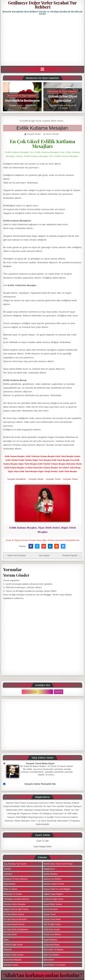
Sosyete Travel (70, 479)
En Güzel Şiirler (10, 934)
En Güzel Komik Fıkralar (14, 924)
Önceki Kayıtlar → (71, 555)
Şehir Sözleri (49, 960)
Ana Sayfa (44, 555)
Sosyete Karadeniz (17, 479)
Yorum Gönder (52, 134)
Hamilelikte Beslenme (22, 101)
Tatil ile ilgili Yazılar (52, 924)
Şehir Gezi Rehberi (51, 955)
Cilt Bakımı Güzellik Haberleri (16, 899)
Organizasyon (49, 869)
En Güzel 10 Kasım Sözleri (33, 766)
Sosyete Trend (53, 479)
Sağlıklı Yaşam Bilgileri (53, 894)
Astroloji (7, 869)
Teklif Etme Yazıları (52, 929)
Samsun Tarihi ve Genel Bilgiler (57, 889)
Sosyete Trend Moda (52, 919)
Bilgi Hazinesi (10, 884)
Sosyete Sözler (16, 105)
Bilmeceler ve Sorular (13, 894)
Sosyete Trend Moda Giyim (40, 763)
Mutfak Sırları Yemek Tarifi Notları (58, 864)
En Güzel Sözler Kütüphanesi (16, 929)
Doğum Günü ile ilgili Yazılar (16, 909)
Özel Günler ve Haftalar (53, 950)
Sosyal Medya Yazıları (53, 904)
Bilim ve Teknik (10, 889)
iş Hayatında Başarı (51, 945)
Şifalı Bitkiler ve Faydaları (54, 965)
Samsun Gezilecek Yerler (54, 884)
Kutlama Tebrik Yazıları (53, 121)
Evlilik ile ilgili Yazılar (32, 121)
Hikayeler (8, 950)
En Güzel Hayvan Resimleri (15, 919)
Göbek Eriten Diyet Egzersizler (63, 99)
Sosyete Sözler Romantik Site (40, 784)
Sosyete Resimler (51, 909)
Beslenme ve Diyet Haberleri (22, 96)
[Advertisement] (43, 41)
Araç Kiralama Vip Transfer (15, 864)
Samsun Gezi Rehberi (52, 879)
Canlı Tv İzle (42, 841)
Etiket (6, 940)
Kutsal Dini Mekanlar (13, 960)
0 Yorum (23, 108)
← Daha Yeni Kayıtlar (15, 555)
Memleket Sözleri (11, 965)
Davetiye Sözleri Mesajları (15, 904)
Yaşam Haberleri (50, 940)
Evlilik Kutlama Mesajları (42, 128)
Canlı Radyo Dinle (43, 846)
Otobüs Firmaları (50, 874)
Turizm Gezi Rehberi (52, 934)
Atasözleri (8, 874)
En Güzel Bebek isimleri (14, 914)
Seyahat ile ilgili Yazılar (53, 899)
